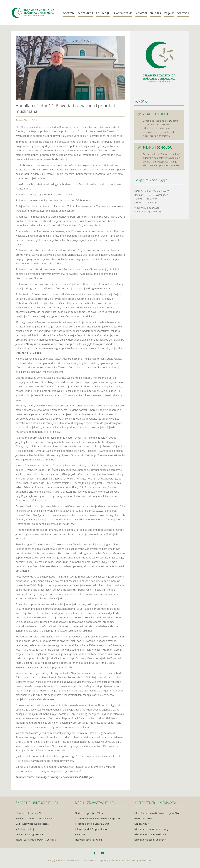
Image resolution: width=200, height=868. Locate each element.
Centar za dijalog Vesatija (29, 834)
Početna (69, 13)
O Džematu (85, 13)
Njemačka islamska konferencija (152, 829)
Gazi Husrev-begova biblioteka (32, 824)
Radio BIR (80, 834)
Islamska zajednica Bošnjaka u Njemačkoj (157, 813)
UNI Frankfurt (142, 824)
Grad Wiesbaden (143, 818)
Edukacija (103, 13)
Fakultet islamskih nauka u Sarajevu (35, 818)
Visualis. (148, 861)
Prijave (169, 13)
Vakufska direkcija (25, 829)
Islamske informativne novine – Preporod (97, 818)
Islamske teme (122, 13)
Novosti (141, 13)
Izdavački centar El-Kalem (89, 840)
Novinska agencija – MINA (89, 813)
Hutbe (34, 120)
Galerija (156, 13)
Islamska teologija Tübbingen (150, 840)
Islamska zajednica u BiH (29, 813)
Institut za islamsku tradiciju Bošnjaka (36, 840)
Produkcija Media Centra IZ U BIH (93, 824)
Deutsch (183, 13)
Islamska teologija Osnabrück (150, 834)
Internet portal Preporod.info (91, 829)
